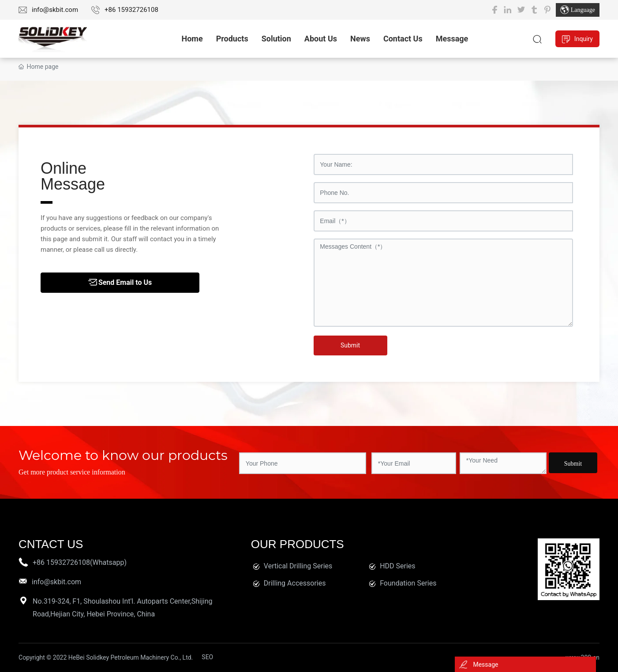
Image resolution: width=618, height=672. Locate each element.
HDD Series (397, 566)
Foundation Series (408, 583)
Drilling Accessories (295, 583)
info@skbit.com (55, 10)
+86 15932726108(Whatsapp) (80, 562)
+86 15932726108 (131, 10)
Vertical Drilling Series (298, 566)
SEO (207, 657)
